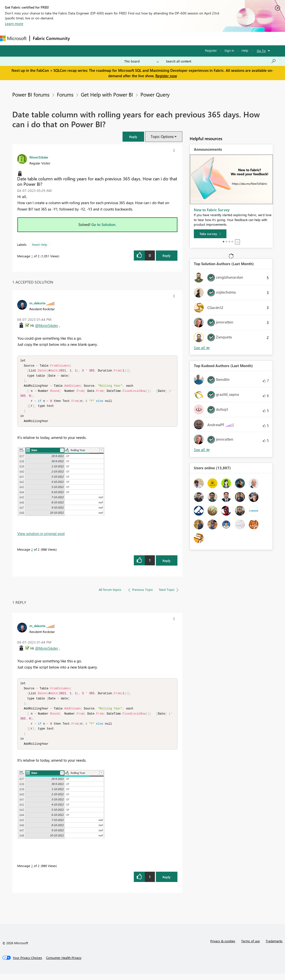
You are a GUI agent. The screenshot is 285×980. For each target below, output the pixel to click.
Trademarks (274, 947)
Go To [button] (261, 51)
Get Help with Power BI (107, 94)
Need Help (40, 244)
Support (206, 38)
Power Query (155, 94)
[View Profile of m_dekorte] (37, 303)
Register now (166, 76)
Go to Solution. (104, 224)
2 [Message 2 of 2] (32, 552)
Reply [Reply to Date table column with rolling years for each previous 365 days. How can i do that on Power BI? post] (167, 255)
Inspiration (103, 38)
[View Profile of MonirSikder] (39, 157)
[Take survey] (210, 234)
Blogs (166, 38)
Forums (81, 38)
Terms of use (250, 947)
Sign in (229, 50)
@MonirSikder (47, 325)
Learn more (14, 24)
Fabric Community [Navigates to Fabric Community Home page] (51, 38)
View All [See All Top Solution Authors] (202, 348)
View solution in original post (41, 537)
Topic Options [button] (162, 136)
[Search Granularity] (142, 61)
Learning (185, 38)
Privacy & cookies (223, 947)
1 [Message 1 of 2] (32, 256)
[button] (133, 137)
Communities (144, 38)
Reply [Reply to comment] (167, 564)
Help (245, 50)
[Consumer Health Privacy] (64, 964)
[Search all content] (221, 61)
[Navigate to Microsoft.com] (13, 38)
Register (211, 50)
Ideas (123, 38)
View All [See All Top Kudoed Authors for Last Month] (202, 450)
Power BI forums (31, 94)
